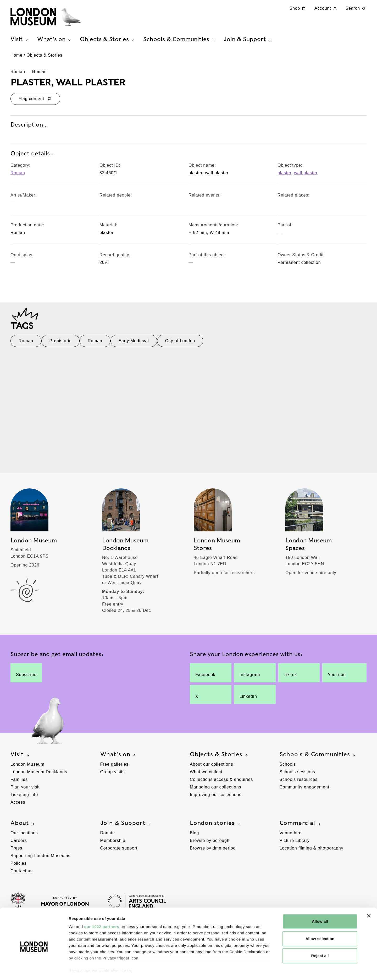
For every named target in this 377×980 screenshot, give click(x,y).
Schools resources (299, 782)
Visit (20, 756)
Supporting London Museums (40, 858)
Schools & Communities (318, 756)
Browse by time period (213, 850)
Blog (194, 835)
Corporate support (119, 850)
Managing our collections (215, 789)
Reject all (320, 936)
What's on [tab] (55, 40)
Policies (19, 865)
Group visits (113, 774)
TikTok (295, 675)
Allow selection (320, 919)
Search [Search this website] (356, 8)
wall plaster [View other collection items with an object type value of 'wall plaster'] (306, 175)
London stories (215, 825)
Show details (275, 971)
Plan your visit (25, 789)
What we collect (206, 774)
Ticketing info (24, 797)
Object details (33, 156)
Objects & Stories (44, 58)
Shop (298, 8)
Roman (18, 175)
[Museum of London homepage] (47, 17)
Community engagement (304, 789)
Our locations (24, 835)
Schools (288, 766)
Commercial (301, 825)
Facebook (206, 675)
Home (16, 58)
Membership (113, 843)
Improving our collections (216, 797)
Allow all (320, 901)
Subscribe (26, 675)
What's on (119, 756)
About (23, 825)
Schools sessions (297, 774)
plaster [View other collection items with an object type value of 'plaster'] (284, 175)
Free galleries (114, 766)
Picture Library (295, 843)
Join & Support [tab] (248, 40)
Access (18, 804)
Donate (108, 835)
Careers (19, 843)
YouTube (339, 675)
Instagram (251, 675)
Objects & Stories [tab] (108, 40)
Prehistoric (60, 343)
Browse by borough (210, 843)
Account (326, 8)
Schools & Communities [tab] (179, 40)
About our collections (211, 766)
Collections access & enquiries (221, 782)
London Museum (27, 766)
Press (16, 850)
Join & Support (126, 825)
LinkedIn (251, 697)
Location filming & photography (312, 850)
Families (19, 782)
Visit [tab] (20, 40)
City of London (180, 343)
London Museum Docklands (39, 774)
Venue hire (291, 835)
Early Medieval (134, 343)
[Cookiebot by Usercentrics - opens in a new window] (34, 971)
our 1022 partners (102, 906)
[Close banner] (369, 896)
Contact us (21, 873)
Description (30, 127)
